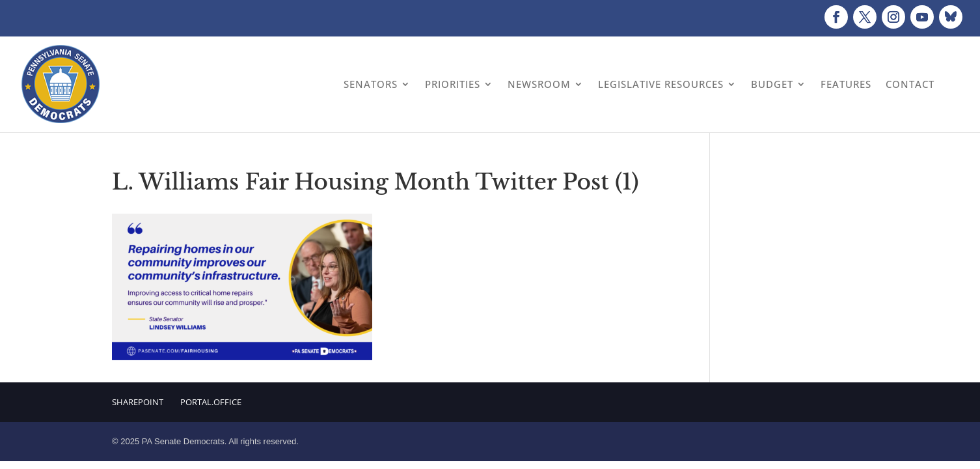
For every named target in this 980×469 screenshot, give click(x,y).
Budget (772, 84)
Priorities (453, 84)
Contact (910, 84)
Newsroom (539, 84)
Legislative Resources (661, 84)
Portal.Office (211, 402)
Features (846, 84)
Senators (371, 84)
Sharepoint (138, 402)
